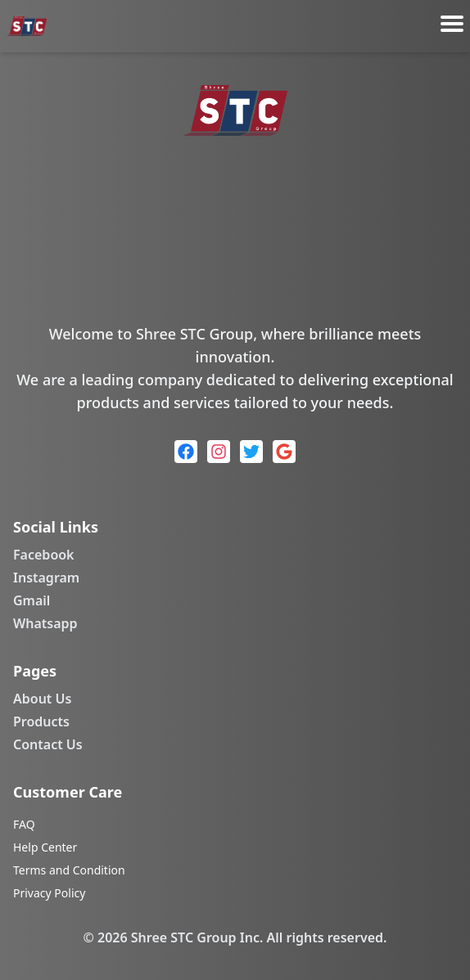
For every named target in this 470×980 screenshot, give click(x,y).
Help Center (45, 847)
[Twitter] (251, 452)
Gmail (32, 600)
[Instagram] (219, 452)
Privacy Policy (49, 893)
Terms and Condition (69, 870)
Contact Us (48, 744)
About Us (42, 699)
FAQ (24, 824)
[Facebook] (186, 452)
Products (41, 722)
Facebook (44, 555)
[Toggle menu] (452, 24)
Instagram (46, 578)
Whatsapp (45, 623)
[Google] (284, 452)
